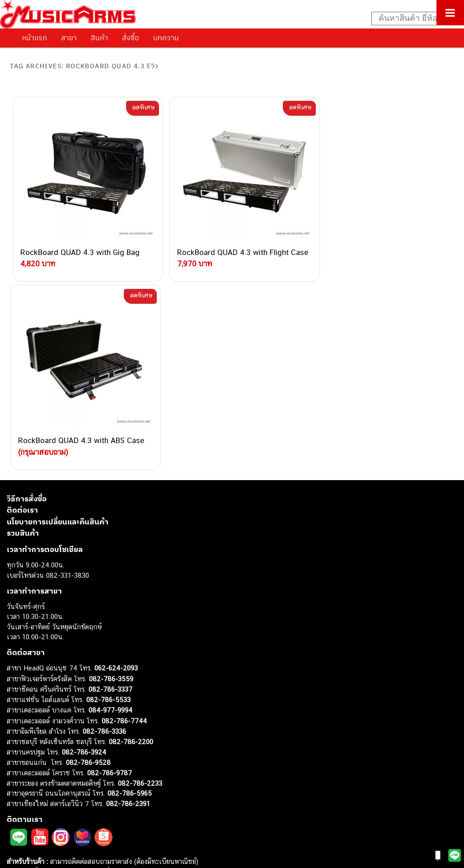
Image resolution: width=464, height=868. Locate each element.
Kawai (16, 822)
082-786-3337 (110, 498)
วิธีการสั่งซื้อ (27, 307)
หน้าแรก (35, 38)
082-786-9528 (88, 571)
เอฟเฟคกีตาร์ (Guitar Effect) (47, 751)
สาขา (69, 38)
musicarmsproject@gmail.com (71, 695)
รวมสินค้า (23, 341)
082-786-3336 (104, 540)
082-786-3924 (84, 560)
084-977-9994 (110, 518)
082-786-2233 (140, 592)
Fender (17, 791)
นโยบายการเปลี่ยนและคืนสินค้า (58, 330)
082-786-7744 (124, 529)
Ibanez (17, 812)
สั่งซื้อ (131, 38)
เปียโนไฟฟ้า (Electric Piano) (47, 740)
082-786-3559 (111, 487)
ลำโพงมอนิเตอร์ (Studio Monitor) (54, 781)
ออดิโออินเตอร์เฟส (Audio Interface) (59, 771)
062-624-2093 (116, 476)
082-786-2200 (131, 550)
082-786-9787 (110, 581)
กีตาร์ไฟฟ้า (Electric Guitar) (46, 710)
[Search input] (413, 19)
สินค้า (99, 38)
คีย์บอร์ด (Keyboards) (38, 730)
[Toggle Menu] (450, 13)
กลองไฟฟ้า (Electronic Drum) (49, 761)
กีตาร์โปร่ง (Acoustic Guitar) (48, 720)
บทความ (166, 38)
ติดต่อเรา (22, 318)
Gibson (17, 801)
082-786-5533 (108, 508)
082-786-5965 (130, 601)
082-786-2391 (128, 612)
